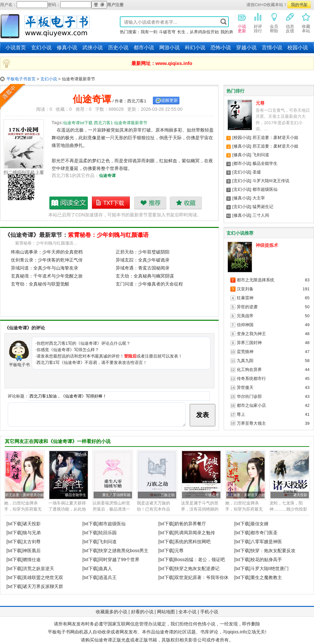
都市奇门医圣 (264, 533)
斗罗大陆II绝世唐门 (270, 568)
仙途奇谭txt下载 (111, 203)
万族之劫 (168, 495)
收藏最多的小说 (112, 612)
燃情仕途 (32, 559)
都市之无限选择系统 (256, 280)
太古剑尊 (32, 542)
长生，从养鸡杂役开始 (198, 32)
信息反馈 (290, 23)
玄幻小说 (41, 48)
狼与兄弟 (32, 533)
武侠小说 (93, 48)
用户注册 (115, 5)
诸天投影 (300, 495)
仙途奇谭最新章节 (69, 203)
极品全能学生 (265, 163)
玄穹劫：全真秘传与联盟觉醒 (40, 284)
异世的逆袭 (247, 307)
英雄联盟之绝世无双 (43, 577)
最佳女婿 (260, 524)
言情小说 (272, 48)
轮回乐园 (108, 533)
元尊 (260, 103)
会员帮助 (274, 23)
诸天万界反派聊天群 (43, 586)
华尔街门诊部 (249, 396)
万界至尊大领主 (251, 423)
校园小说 (298, 48)
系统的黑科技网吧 (193, 542)
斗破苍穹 (167, 32)
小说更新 (242, 23)
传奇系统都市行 (251, 378)
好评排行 (258, 23)
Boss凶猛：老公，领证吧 (200, 559)
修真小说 (67, 48)
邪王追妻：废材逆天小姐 (275, 137)
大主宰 (259, 198)
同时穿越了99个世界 (119, 559)
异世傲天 (245, 387)
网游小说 (169, 48)
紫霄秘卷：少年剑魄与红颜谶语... (46, 243)
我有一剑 (149, 32)
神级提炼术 (267, 245)
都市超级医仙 (265, 189)
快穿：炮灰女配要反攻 (273, 551)
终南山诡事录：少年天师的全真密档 (47, 252)
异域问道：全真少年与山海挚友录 (45, 268)
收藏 (186, 203)
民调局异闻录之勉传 (195, 533)
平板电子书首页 (21, 79)
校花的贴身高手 (266, 559)
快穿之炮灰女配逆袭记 (197, 568)
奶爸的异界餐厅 (190, 524)
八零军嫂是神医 (266, 542)
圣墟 (257, 172)
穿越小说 (246, 48)
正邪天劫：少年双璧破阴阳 (143, 252)
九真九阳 (245, 361)
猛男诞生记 (263, 207)
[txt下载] (15, 524)
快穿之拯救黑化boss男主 (124, 551)
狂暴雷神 (245, 298)
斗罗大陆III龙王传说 (271, 181)
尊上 (241, 414)
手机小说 (209, 612)
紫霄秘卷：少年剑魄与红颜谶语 (108, 235)
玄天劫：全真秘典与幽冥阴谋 (145, 276)
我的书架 (299, 5)
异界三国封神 (249, 343)
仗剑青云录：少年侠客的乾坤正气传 (47, 260)
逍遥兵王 (108, 577)
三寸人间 (261, 215)
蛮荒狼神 (245, 352)
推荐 (150, 203)
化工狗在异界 (249, 370)
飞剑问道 (261, 155)
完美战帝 (245, 316)
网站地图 (166, 612)
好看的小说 (142, 612)
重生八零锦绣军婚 (116, 495)
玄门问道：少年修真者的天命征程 (149, 284)
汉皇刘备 (245, 289)
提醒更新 (169, 100)
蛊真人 (105, 568)
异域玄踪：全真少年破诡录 (143, 260)
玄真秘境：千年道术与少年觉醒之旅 (47, 276)
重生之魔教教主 (266, 577)
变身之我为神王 (251, 334)
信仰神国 (245, 325)
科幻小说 (195, 48)
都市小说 (144, 48)
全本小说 (187, 612)
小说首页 (16, 48)
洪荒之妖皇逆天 (38, 568)
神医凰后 (32, 551)
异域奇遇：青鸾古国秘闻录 (143, 268)
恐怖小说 (221, 48)
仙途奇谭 (107, 176)
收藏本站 (306, 23)
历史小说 (118, 48)
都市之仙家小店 (251, 405)
